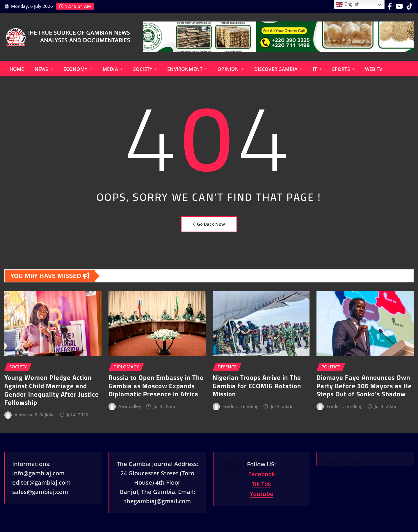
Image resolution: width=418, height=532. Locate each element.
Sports (343, 69)
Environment (187, 69)
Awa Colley (130, 406)
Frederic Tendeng (240, 406)
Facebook (262, 474)
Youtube (262, 494)
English (348, 5)
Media (113, 69)
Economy (78, 69)
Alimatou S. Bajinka (35, 415)
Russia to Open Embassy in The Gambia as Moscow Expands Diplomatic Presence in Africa (156, 386)
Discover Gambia (278, 69)
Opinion (231, 69)
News (44, 69)
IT (317, 69)
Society (145, 69)
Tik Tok (261, 484)
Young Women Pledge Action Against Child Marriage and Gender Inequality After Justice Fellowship (52, 390)
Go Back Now (209, 224)
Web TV (374, 69)
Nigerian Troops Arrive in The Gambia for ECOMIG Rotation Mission (257, 386)
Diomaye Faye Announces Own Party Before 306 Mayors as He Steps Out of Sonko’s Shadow (364, 386)
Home (17, 69)
